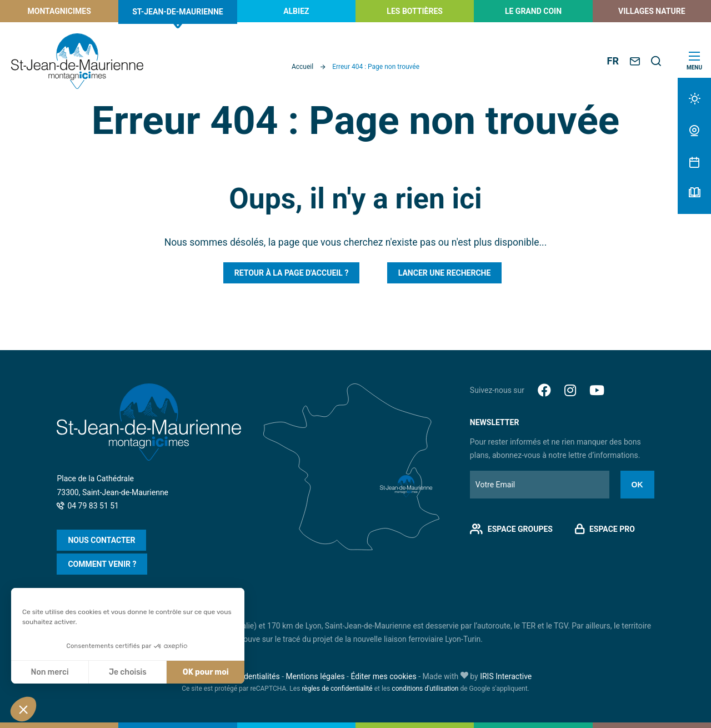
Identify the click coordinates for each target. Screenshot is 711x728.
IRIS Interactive (506, 676)
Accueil (302, 67)
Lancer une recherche (445, 273)
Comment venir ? (102, 564)
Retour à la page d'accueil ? (292, 273)
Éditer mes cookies (383, 676)
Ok (637, 485)
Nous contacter (101, 540)
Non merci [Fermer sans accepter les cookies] (49, 672)
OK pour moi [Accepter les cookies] (206, 672)
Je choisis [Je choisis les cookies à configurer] (128, 672)
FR (613, 61)
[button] (23, 709)
